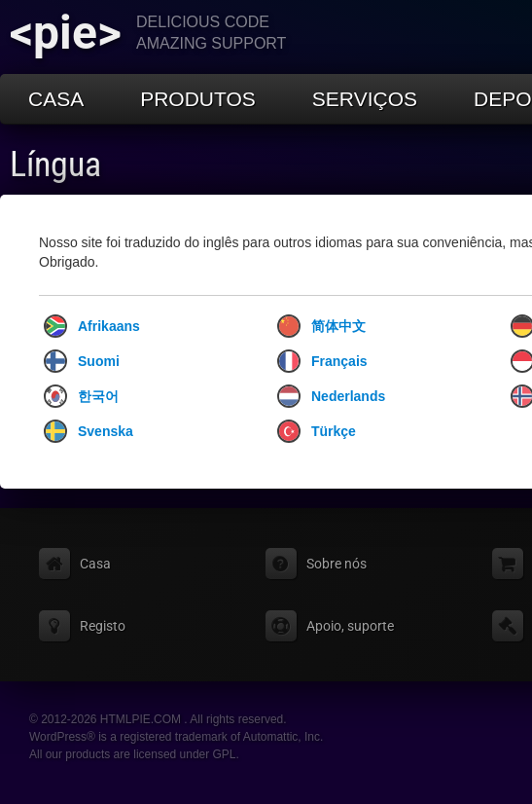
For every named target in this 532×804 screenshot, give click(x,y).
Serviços (365, 99)
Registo (103, 626)
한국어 (81, 396)
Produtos (198, 99)
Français (322, 361)
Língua (55, 164)
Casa (56, 99)
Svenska (89, 431)
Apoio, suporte (350, 626)
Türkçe (317, 431)
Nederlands (331, 396)
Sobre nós (337, 564)
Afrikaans (92, 326)
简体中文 (321, 326)
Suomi (82, 361)
